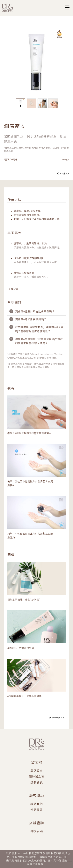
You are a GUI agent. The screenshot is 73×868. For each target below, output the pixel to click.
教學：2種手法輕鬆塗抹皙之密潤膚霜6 (29, 433)
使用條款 (38, 864)
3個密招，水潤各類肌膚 (21, 648)
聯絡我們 (37, 804)
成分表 (15, 289)
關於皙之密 (37, 777)
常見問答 (37, 810)
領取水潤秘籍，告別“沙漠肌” (24, 600)
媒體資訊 (37, 783)
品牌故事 (37, 771)
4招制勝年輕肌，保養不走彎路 (25, 696)
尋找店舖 (37, 831)
